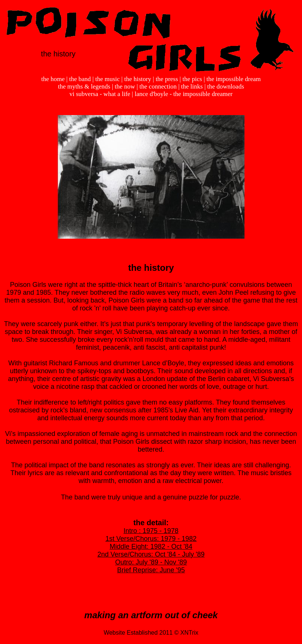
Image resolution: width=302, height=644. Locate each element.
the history (138, 79)
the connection (158, 86)
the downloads (226, 86)
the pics (192, 79)
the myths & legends (84, 86)
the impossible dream (233, 79)
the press (167, 79)
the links (192, 86)
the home (53, 79)
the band (80, 79)
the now (125, 86)
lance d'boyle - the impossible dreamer (184, 94)
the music (108, 79)
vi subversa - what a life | (102, 94)
